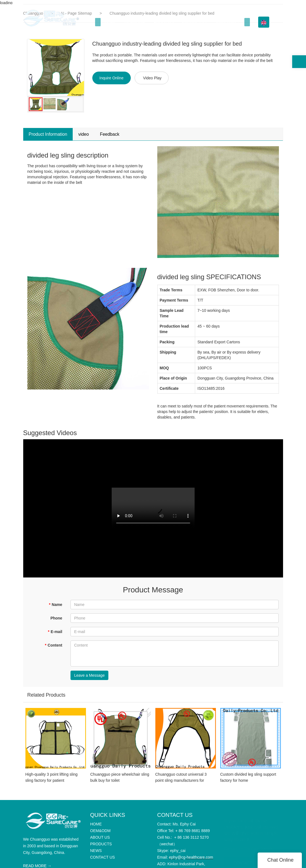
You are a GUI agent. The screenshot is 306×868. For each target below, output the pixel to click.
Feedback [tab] (109, 134)
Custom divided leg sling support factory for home (248, 781)
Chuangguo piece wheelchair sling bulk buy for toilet (120, 781)
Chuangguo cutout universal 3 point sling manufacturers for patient (181, 782)
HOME (111, 22)
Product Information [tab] (48, 134)
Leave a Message (89, 675)
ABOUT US (164, 22)
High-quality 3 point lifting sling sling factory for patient (52, 781)
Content (53, 645)
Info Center (226, 22)
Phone (56, 618)
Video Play (152, 78)
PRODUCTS (193, 22)
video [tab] (83, 134)
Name (56, 605)
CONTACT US (246, 862)
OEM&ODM (135, 22)
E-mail (55, 632)
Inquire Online (112, 78)
